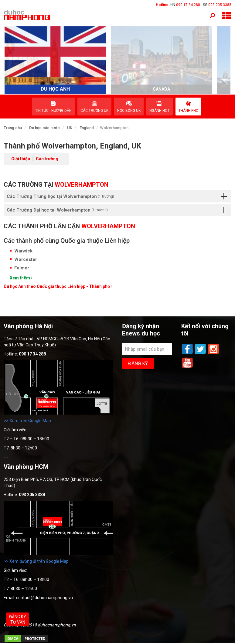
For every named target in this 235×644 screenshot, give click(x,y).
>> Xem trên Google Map (27, 421)
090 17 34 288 (188, 5)
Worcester (26, 259)
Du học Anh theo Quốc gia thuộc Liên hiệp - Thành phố (58, 286)
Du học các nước (44, 128)
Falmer (22, 268)
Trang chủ (13, 128)
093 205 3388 (220, 5)
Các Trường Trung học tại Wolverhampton (117, 196)
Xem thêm (21, 278)
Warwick (23, 251)
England (87, 128)
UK (70, 128)
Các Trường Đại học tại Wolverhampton (117, 210)
